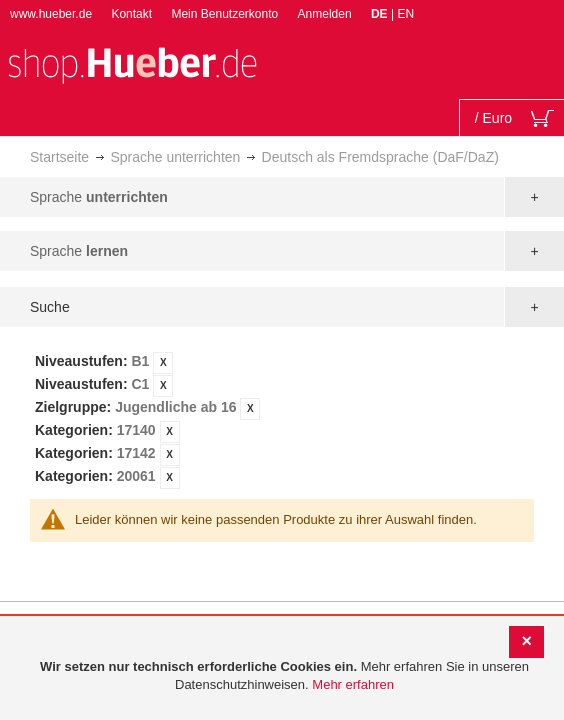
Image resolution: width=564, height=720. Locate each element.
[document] (284, 676)
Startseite (59, 157)
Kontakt (131, 14)
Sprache (99, 197)
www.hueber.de (51, 14)
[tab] (282, 420)
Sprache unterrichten (175, 157)
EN (405, 14)
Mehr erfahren (353, 684)
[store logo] (132, 63)
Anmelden (325, 14)
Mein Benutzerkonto (224, 14)
